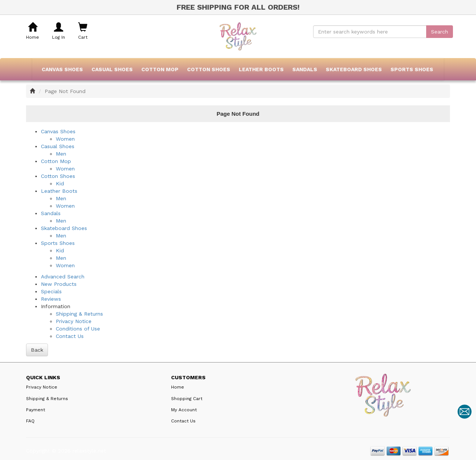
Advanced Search (63, 277)
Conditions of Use (78, 329)
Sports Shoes (412, 69)
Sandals (305, 69)
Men (61, 154)
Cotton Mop (160, 69)
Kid (60, 183)
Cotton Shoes (209, 69)
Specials (51, 291)
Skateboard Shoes (354, 69)
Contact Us (70, 336)
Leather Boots (261, 69)
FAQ (30, 421)
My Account (184, 410)
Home (178, 387)
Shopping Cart (187, 399)
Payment (36, 410)
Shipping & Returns (79, 314)
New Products (59, 284)
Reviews (51, 299)
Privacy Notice (74, 321)
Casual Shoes (112, 69)
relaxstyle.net (89, 451)
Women (65, 139)
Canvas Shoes (62, 69)
